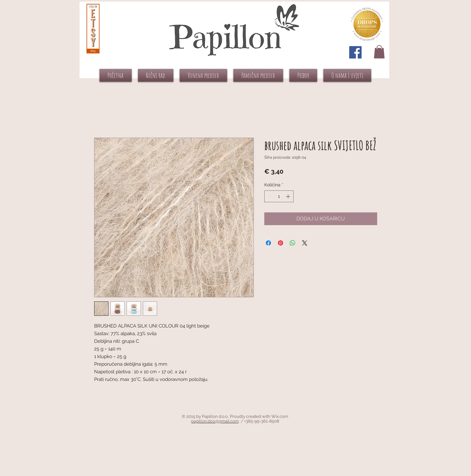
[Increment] (289, 196)
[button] (379, 52)
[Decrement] (269, 196)
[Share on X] (305, 243)
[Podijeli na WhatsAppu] (293, 243)
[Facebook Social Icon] (355, 52)
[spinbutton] (279, 196)
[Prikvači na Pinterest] (281, 243)
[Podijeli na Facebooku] (268, 243)
